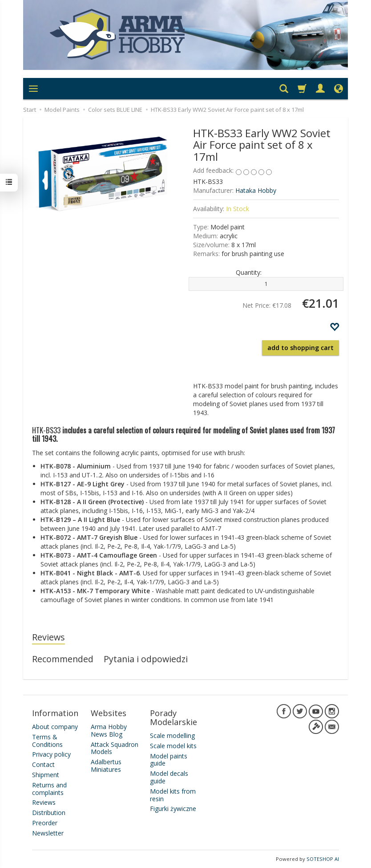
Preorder (45, 823)
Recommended (63, 659)
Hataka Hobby (256, 190)
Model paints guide (169, 760)
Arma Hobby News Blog (109, 730)
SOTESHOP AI (323, 859)
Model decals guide (169, 777)
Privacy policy (51, 754)
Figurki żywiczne (173, 809)
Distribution (49, 813)
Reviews (48, 637)
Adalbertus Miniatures (106, 766)
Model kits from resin (173, 795)
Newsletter (48, 833)
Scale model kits (173, 746)
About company (55, 727)
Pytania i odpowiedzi (146, 659)
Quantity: (249, 272)
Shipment (46, 775)
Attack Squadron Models (115, 748)
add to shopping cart (300, 348)
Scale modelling (172, 736)
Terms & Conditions (47, 741)
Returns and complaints (49, 789)
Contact (43, 764)
